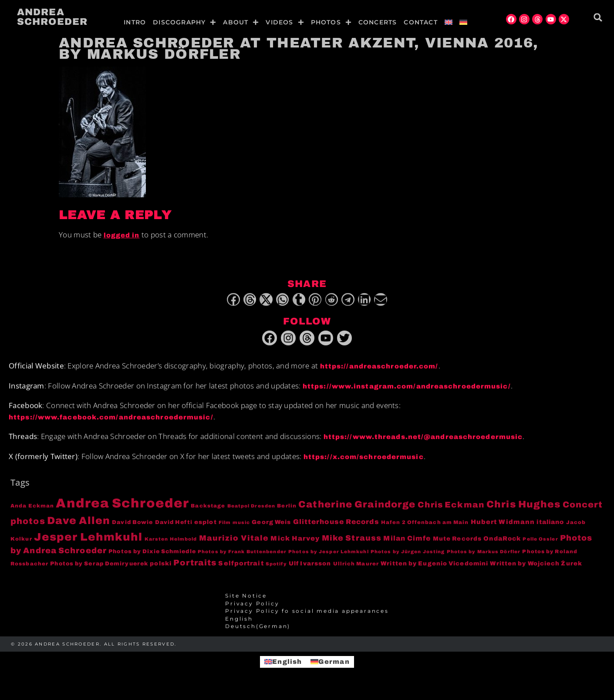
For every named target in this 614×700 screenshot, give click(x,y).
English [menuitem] (287, 662)
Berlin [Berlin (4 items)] (287, 511)
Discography (184, 22)
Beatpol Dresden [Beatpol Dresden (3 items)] (251, 512)
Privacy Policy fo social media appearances (307, 617)
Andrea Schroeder (52, 17)
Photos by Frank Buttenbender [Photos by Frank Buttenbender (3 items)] (242, 557)
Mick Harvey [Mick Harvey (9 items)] (295, 544)
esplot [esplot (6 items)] (206, 528)
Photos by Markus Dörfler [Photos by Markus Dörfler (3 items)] (484, 557)
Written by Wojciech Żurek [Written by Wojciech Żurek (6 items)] (536, 569)
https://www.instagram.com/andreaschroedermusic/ (407, 392)
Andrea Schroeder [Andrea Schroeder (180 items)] (122, 509)
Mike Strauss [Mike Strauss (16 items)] (352, 544)
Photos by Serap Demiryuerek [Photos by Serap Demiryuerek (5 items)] (99, 569)
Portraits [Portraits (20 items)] (195, 568)
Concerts (378, 22)
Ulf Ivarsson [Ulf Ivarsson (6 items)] (310, 569)
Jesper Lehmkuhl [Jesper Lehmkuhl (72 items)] (88, 543)
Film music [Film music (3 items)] (234, 528)
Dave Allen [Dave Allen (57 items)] (79, 526)
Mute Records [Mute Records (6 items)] (457, 544)
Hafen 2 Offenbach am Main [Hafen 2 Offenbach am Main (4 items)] (425, 528)
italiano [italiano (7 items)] (550, 528)
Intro (135, 22)
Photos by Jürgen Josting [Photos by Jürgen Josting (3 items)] (408, 557)
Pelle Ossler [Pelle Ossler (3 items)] (540, 545)
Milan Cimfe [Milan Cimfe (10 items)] (407, 544)
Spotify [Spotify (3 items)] (276, 570)
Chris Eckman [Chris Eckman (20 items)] (451, 511)
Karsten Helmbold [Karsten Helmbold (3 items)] (171, 545)
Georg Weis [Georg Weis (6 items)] (271, 528)
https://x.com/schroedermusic (364, 463)
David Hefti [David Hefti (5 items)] (174, 528)
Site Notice (246, 602)
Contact (420, 22)
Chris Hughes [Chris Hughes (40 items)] (523, 510)
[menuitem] (449, 22)
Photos (331, 22)
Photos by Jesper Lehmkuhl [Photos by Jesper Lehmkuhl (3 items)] (329, 557)
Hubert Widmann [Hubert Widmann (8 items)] (503, 528)
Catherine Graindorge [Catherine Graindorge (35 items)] (357, 510)
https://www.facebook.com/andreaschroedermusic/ (111, 423)
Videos (285, 22)
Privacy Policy (252, 609)
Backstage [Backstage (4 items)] (208, 511)
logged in (122, 235)
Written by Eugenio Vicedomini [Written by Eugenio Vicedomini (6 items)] (434, 569)
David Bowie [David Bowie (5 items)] (132, 528)
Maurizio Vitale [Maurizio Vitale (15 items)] (234, 544)
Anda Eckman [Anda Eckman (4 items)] (32, 511)
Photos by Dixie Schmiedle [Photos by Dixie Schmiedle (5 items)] (152, 557)
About (241, 22)
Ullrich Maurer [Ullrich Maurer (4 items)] (356, 569)
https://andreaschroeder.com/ (379, 372)
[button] (598, 17)
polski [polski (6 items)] (161, 569)
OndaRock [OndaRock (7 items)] (502, 544)
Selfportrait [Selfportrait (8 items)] (241, 569)
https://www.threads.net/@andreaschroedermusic (423, 443)
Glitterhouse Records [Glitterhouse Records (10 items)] (336, 527)
